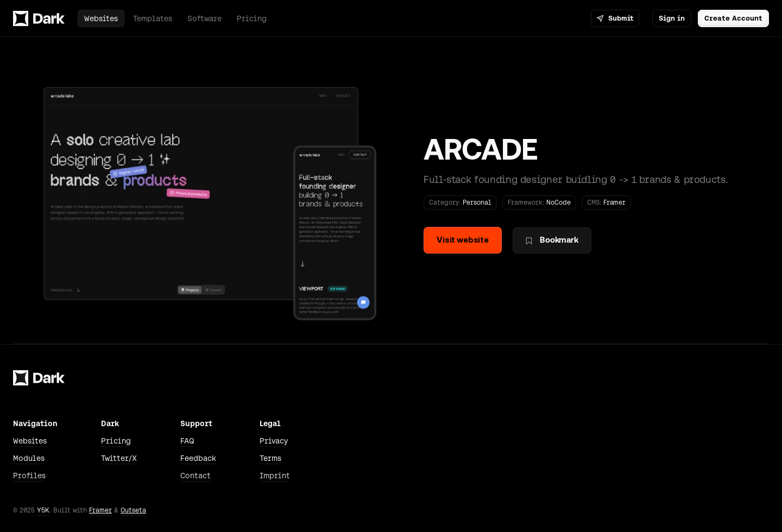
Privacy (274, 441)
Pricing (116, 441)
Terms (270, 458)
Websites (30, 441)
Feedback (198, 458)
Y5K (43, 510)
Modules (29, 458)
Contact (195, 476)
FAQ (187, 441)
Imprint (275, 476)
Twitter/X (119, 458)
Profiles (29, 476)
